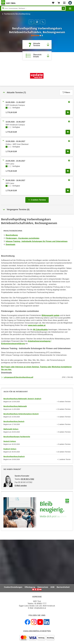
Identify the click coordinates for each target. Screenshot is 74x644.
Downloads (10, 244)
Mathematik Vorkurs (11, 429)
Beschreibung (12, 235)
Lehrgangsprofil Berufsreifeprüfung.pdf (18, 377)
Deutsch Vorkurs (10, 441)
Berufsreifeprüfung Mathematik (15, 406)
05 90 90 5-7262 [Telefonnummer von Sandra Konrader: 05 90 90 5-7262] (28, 479)
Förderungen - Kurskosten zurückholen (23, 238)
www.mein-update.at (37, 325)
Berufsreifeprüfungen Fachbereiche (17, 437)
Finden (63, 8)
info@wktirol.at (40, 608)
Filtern (66, 92)
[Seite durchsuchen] (33, 8)
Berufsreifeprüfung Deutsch (14, 421)
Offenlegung (30, 587)
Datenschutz (43, 587)
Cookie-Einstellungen (13, 587)
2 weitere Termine (38, 199)
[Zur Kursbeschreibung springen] (37, 56)
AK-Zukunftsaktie (40, 330)
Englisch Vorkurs (10, 449)
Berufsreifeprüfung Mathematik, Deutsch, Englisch (22, 399)
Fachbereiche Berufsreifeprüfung (17, 14)
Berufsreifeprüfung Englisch (14, 456)
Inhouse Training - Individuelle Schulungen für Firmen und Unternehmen (37, 241)
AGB (52, 587)
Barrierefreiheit (63, 587)
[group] (37, 36)
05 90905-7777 (40, 604)
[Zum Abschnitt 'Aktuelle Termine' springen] (37, 45)
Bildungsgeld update (51, 315)
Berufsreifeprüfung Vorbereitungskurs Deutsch (21, 414)
